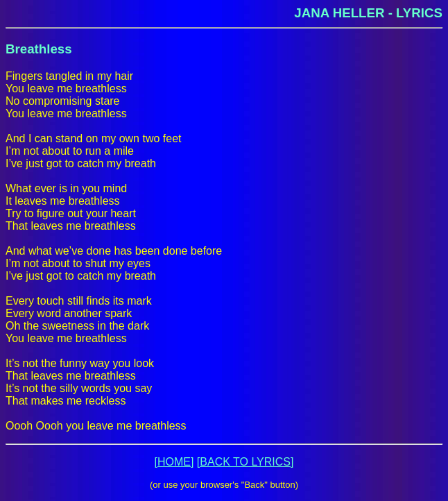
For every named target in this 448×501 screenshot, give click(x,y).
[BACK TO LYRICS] (245, 462)
